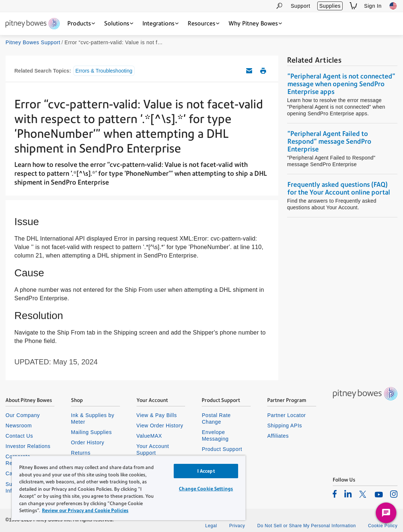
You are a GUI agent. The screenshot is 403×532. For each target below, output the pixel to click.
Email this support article (249, 71)
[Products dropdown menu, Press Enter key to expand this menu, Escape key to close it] (81, 24)
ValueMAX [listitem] (149, 436)
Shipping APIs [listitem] (284, 426)
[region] (129, 488)
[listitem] (335, 494)
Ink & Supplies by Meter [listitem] (93, 419)
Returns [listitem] (81, 453)
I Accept (206, 471)
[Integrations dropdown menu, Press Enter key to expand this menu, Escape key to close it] (160, 24)
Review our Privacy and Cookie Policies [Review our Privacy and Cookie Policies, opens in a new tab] (85, 510)
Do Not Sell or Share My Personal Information (307, 526)
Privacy (237, 526)
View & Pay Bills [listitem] (157, 415)
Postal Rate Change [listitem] (216, 419)
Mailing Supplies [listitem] (91, 432)
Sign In (373, 6)
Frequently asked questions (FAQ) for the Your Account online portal (339, 188)
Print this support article (263, 71)
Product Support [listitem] (222, 449)
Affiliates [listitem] (278, 436)
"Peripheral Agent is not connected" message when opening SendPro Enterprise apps (341, 84)
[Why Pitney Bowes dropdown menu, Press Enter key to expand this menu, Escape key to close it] (255, 24)
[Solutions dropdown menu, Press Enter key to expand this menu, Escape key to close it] (119, 24)
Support (301, 6)
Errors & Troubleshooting (104, 71)
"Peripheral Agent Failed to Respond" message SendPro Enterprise (329, 141)
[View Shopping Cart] (353, 6)
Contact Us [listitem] (19, 436)
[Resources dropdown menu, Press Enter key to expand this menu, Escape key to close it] (204, 24)
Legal (211, 526)
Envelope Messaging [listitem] (215, 435)
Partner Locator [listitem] (287, 415)
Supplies (330, 6)
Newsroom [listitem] (19, 426)
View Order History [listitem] (160, 426)
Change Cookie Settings (206, 489)
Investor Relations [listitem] (28, 446)
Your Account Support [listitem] (153, 449)
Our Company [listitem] (23, 415)
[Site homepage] (33, 24)
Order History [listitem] (88, 442)
